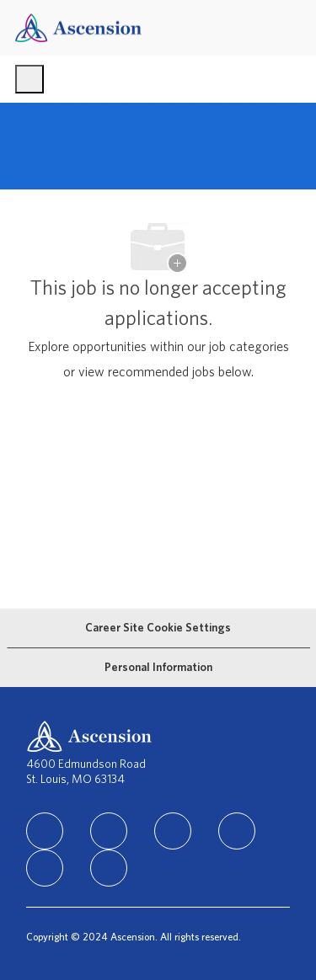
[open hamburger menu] (29, 79)
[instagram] (173, 831)
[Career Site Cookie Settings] (158, 628)
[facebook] (109, 831)
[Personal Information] (158, 668)
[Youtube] (45, 868)
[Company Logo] (78, 27)
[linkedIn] (45, 831)
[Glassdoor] (109, 868)
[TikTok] (237, 831)
